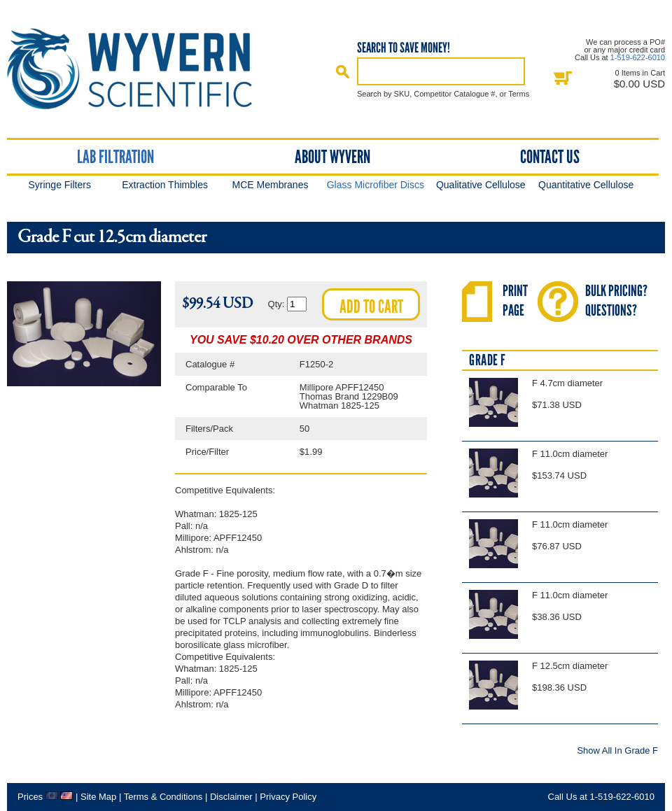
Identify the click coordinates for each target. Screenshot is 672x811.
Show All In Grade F (617, 750)
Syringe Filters (59, 185)
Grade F (488, 360)
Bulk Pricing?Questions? (616, 301)
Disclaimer (231, 797)
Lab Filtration (115, 157)
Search (343, 71)
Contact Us (550, 157)
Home (142, 69)
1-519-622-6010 (638, 57)
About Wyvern (332, 157)
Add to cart (371, 306)
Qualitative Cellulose (481, 185)
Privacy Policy (288, 797)
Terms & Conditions (163, 797)
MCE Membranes (271, 185)
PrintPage (515, 301)
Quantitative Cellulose (586, 185)
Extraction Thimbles (165, 185)
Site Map (98, 797)
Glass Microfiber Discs (376, 185)
